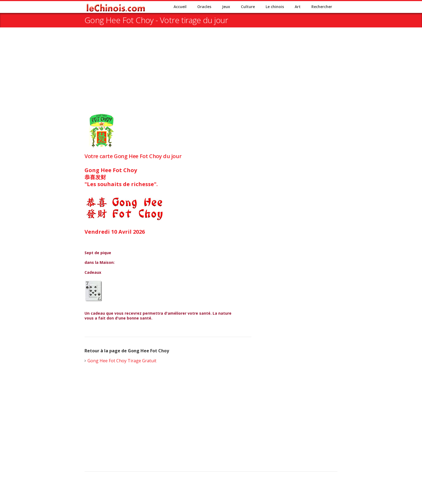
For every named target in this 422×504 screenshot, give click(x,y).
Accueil (180, 7)
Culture (248, 7)
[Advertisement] (211, 76)
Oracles (204, 7)
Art (298, 7)
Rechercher (322, 7)
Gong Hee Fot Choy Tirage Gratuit (122, 361)
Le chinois (275, 7)
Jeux (226, 7)
